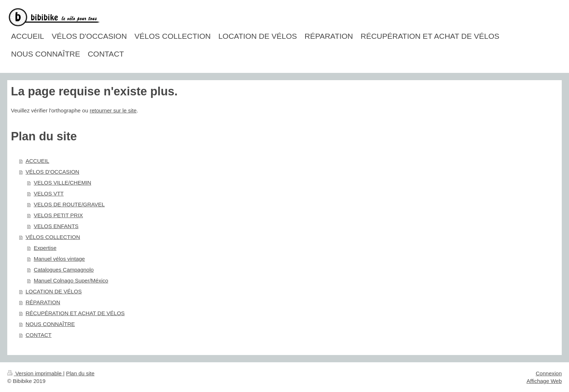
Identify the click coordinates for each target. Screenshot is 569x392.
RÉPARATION (43, 302)
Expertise (45, 248)
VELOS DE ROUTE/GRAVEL (69, 204)
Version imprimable (35, 373)
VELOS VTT (49, 193)
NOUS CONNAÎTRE (50, 324)
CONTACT (39, 335)
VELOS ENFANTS (56, 226)
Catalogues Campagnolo (64, 270)
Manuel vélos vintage (59, 259)
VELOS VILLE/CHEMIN (62, 183)
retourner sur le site (113, 110)
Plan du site (80, 373)
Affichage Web (544, 381)
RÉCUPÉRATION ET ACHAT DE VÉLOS (75, 313)
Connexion (549, 373)
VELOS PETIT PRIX (58, 215)
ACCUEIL (38, 161)
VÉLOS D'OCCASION (53, 172)
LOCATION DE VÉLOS (54, 291)
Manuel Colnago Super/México (71, 280)
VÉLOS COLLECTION (53, 237)
